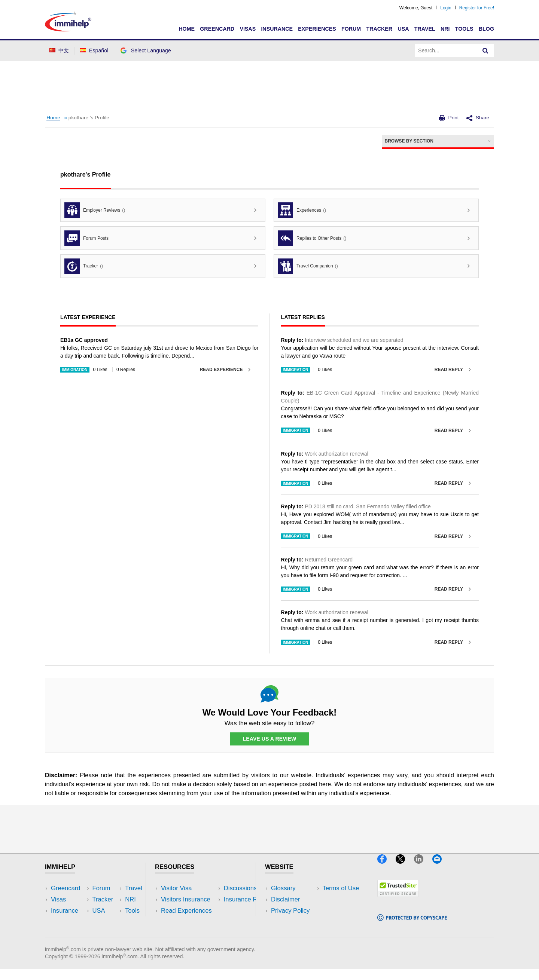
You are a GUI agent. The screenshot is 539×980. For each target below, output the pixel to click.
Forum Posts (86, 238)
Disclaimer (286, 899)
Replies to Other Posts (312, 238)
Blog (486, 29)
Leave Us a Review (269, 739)
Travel (425, 29)
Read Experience (221, 370)
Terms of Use (289, 922)
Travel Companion (308, 266)
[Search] (485, 50)
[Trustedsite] (398, 900)
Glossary (283, 888)
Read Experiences (186, 911)
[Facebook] (386, 867)
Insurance (277, 29)
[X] (405, 867)
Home (187, 29)
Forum (351, 29)
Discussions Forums (189, 922)
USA (403, 29)
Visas (248, 29)
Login (446, 8)
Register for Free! (477, 8)
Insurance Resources (190, 933)
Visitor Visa (176, 888)
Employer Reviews (95, 210)
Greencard (217, 29)
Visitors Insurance (186, 899)
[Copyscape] (412, 924)
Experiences (317, 29)
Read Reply (449, 370)
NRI (445, 29)
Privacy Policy (290, 911)
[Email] (441, 867)
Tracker (379, 29)
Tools (464, 29)
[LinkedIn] (423, 867)
